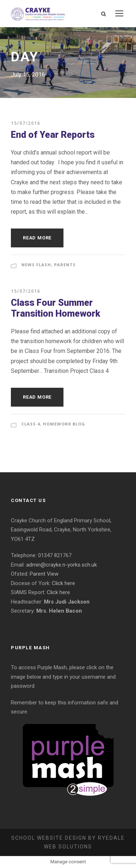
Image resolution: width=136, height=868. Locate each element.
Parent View (44, 574)
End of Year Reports (53, 135)
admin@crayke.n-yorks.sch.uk (61, 565)
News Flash (36, 265)
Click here (63, 583)
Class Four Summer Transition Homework (55, 308)
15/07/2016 (26, 123)
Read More (37, 238)
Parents (65, 265)
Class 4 (31, 424)
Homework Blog (64, 424)
